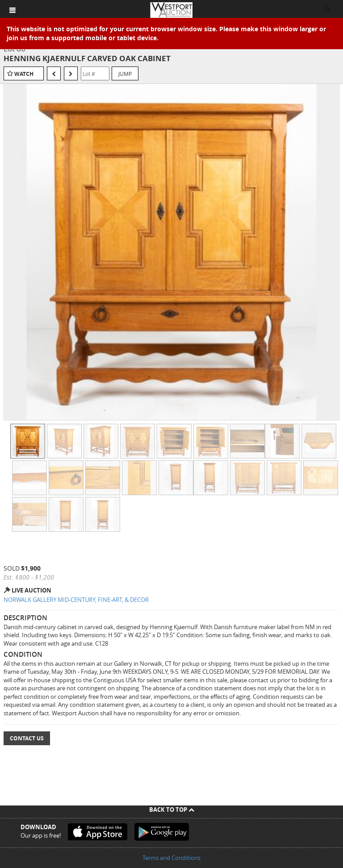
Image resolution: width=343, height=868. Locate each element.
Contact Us (27, 738)
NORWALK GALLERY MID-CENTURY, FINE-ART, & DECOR (76, 600)
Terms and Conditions (171, 858)
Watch (24, 74)
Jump (125, 74)
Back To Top (172, 810)
